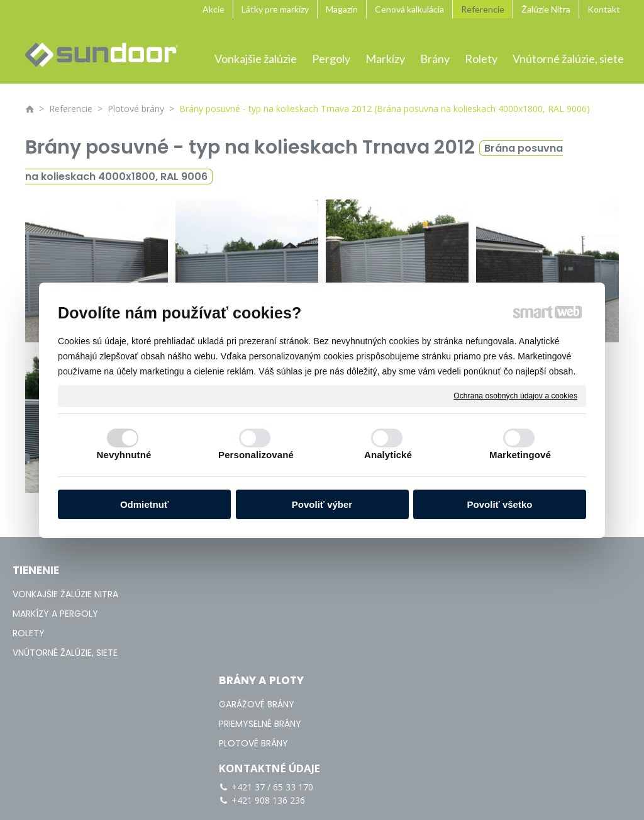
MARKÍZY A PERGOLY (55, 614)
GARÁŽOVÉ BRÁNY (264, 594)
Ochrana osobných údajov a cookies (515, 395)
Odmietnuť (144, 504)
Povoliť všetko (500, 504)
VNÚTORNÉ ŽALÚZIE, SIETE (65, 653)
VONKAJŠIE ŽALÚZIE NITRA (65, 594)
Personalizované (256, 455)
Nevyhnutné (124, 455)
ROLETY (29, 633)
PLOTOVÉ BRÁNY (261, 633)
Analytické (388, 455)
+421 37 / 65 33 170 (494, 586)
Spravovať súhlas (591, 747)
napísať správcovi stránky (376, 747)
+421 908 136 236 (490, 599)
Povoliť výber (322, 504)
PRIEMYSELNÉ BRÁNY (268, 614)
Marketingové (520, 455)
